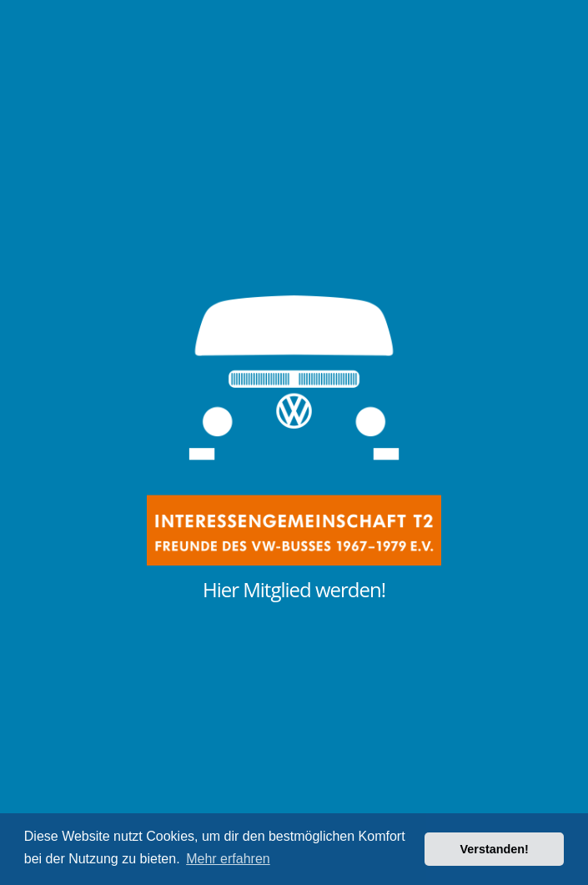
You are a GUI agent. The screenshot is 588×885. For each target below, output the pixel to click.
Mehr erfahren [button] (228, 859)
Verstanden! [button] (495, 849)
